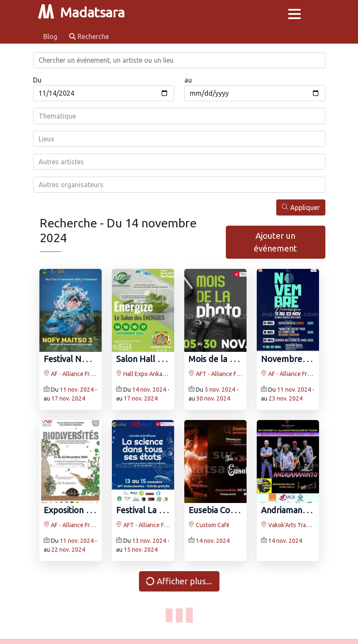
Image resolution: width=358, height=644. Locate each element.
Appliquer (301, 207)
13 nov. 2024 (149, 541)
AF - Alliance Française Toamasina (91, 374)
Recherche (89, 36)
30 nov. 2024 (213, 398)
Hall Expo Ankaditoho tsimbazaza (163, 374)
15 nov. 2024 (141, 550)
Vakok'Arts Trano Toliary (296, 525)
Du (37, 80)
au (188, 80)
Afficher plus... (178, 581)
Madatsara (81, 12)
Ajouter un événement (275, 242)
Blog (51, 36)
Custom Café (209, 525)
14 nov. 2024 (149, 390)
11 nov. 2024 (77, 390)
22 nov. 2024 (68, 550)
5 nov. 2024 (220, 390)
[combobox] (179, 116)
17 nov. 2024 (68, 398)
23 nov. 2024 (286, 398)
